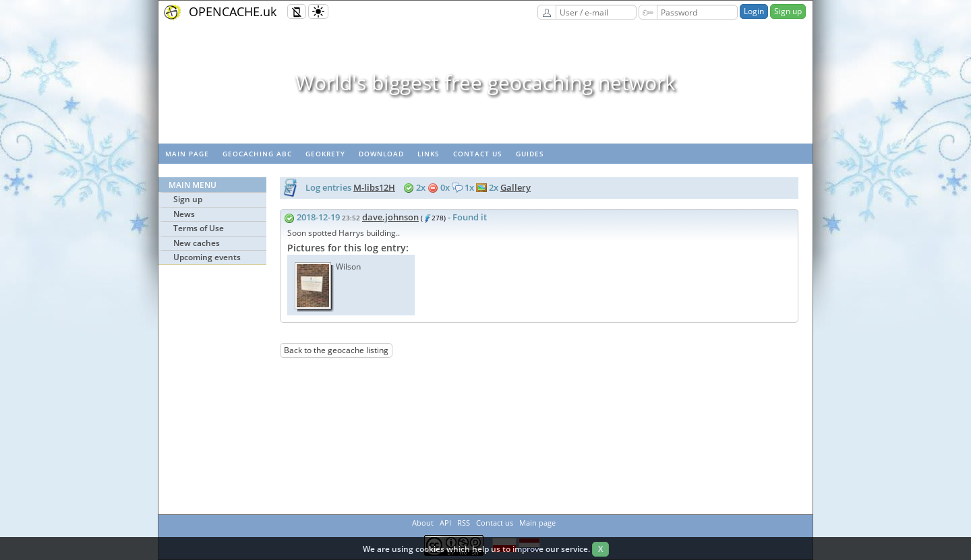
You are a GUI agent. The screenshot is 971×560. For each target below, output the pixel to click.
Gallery (516, 187)
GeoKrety (325, 154)
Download (381, 154)
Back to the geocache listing (336, 350)
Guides (530, 154)
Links (429, 154)
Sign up (788, 11)
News (184, 214)
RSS (464, 523)
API (445, 523)
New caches (197, 243)
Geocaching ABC (257, 154)
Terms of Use (199, 228)
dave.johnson (390, 217)
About (423, 523)
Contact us (478, 154)
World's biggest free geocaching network (486, 83)
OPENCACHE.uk (233, 11)
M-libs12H (374, 187)
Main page (187, 154)
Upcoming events (207, 257)
